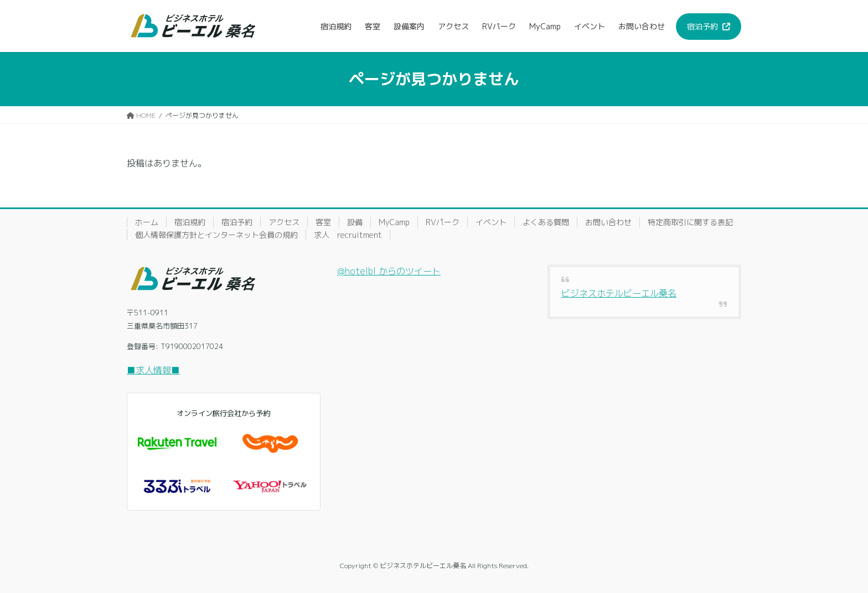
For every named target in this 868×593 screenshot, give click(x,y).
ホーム (147, 222)
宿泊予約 (237, 222)
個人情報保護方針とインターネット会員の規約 (216, 235)
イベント (491, 222)
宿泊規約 (190, 222)
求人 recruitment (348, 235)
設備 (355, 222)
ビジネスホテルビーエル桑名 (619, 293)
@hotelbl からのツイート (389, 271)
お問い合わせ (608, 222)
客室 (323, 222)
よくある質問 (546, 222)
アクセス (284, 222)
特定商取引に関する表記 (690, 222)
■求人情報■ (153, 370)
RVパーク (443, 222)
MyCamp (394, 222)
